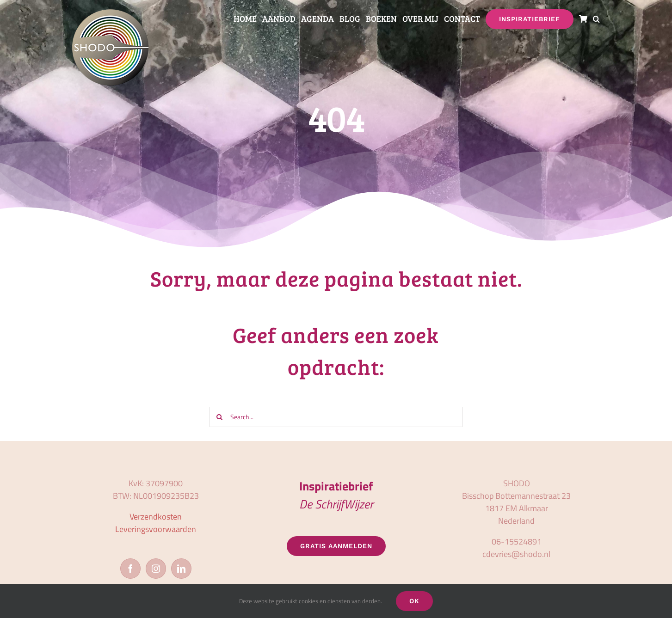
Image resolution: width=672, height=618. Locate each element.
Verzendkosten (156, 517)
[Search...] (336, 417)
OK (414, 601)
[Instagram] (156, 569)
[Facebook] (130, 569)
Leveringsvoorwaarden (156, 529)
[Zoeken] (220, 417)
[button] (596, 19)
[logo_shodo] (110, 13)
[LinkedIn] (181, 569)
